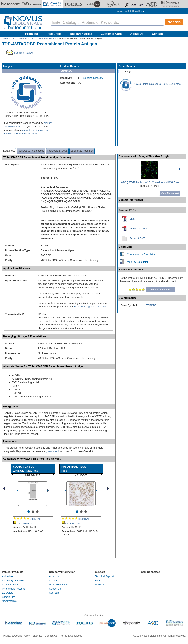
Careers (53, 581)
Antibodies (7, 576)
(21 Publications (23, 523)
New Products (9, 601)
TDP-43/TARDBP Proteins (42, 38)
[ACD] (152, 4)
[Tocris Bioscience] (73, 4)
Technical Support (104, 576)
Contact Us (55, 589)
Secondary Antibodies (13, 581)
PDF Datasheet (138, 228)
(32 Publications (71, 523)
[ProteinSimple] (94, 4)
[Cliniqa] (134, 4)
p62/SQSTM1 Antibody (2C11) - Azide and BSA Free (150, 182)
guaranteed (52, 451)
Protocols (100, 585)
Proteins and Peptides (13, 589)
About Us (137, 34)
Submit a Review (160, 290)
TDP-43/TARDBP (19, 38)
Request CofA (137, 238)
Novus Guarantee (58, 585)
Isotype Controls (10, 585)
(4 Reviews (75, 519)
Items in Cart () (123, 11)
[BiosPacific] (114, 4)
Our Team (54, 593)
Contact (157, 34)
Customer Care (111, 34)
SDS (132, 219)
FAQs (98, 581)
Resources (54, 34)
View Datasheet (170, 193)
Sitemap (37, 636)
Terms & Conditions (71, 636)
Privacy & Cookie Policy (16, 636)
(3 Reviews (27, 519)
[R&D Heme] (170, 4)
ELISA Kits (8, 593)
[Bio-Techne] (10, 4)
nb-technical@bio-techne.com (91, 307)
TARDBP (151, 305)
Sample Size (9, 597)
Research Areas (81, 34)
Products (32, 34)
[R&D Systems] (31, 4)
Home (5, 38)
